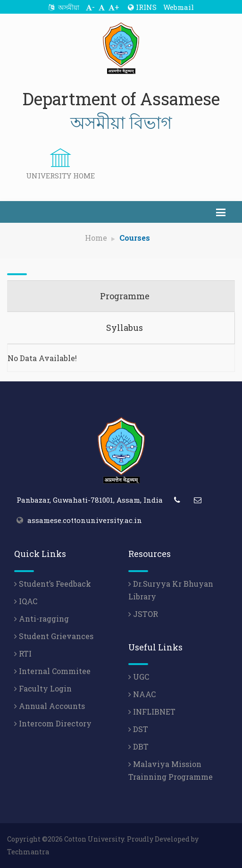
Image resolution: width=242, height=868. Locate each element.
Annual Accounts (50, 706)
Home (96, 238)
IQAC (26, 601)
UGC (139, 677)
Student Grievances (54, 636)
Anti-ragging (42, 619)
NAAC (142, 694)
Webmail (179, 7)
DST (138, 729)
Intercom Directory (53, 723)
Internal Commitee (52, 671)
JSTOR (143, 614)
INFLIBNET (152, 712)
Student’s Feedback (53, 584)
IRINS (142, 7)
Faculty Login (43, 688)
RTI (23, 653)
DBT (138, 746)
